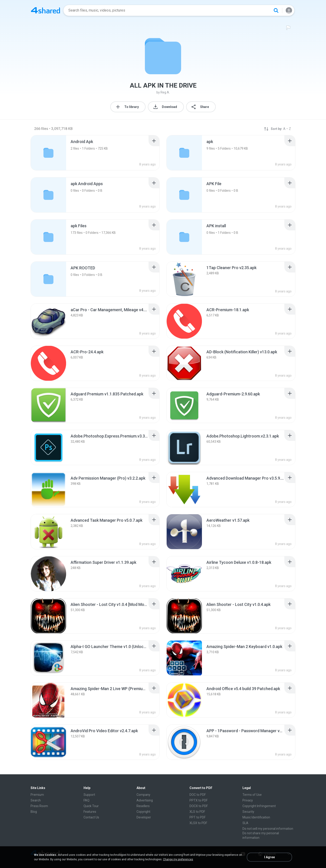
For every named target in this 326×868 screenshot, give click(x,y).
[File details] (184, 279)
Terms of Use (252, 795)
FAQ (86, 800)
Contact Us (91, 817)
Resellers (143, 806)
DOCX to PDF (199, 806)
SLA (245, 823)
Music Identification (256, 817)
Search (36, 800)
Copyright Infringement (259, 806)
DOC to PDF (198, 795)
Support (89, 795)
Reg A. (165, 92)
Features (90, 812)
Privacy (248, 800)
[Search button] (276, 10)
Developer (144, 817)
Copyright (143, 812)
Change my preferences (178, 859)
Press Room (39, 806)
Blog (34, 812)
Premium (37, 795)
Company (143, 795)
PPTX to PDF (199, 800)
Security (248, 812)
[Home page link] (46, 10)
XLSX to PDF (198, 823)
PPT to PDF (198, 817)
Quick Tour (91, 806)
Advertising (145, 800)
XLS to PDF (197, 812)
